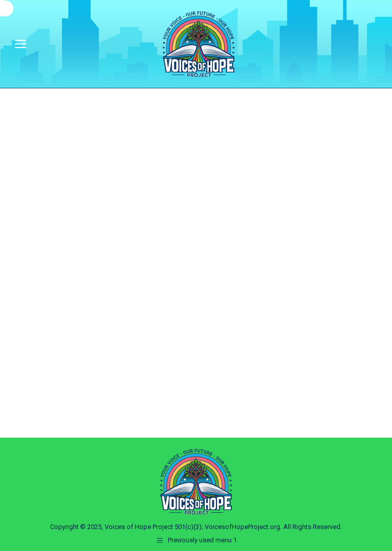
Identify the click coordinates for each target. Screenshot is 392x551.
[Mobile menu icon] (20, 44)
